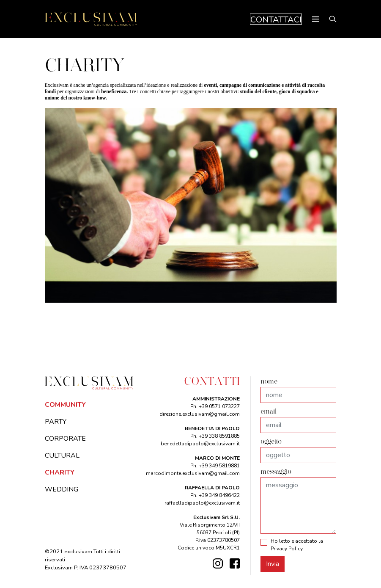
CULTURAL (62, 455)
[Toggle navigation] (315, 19)
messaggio (276, 472)
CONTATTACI (276, 19)
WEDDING (62, 489)
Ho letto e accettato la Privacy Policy (297, 545)
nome (269, 382)
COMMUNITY (65, 405)
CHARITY (60, 472)
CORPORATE (65, 439)
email (269, 412)
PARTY (56, 422)
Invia (273, 564)
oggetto (271, 442)
